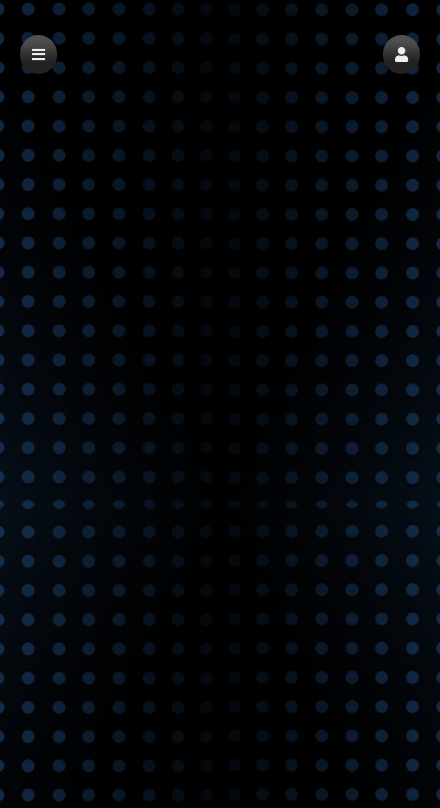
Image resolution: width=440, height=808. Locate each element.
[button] (401, 54)
